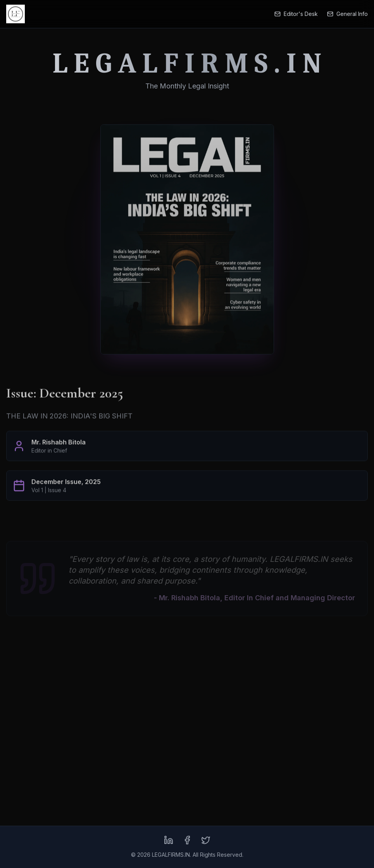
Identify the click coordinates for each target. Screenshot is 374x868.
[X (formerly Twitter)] (206, 840)
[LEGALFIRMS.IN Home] (16, 14)
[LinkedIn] (169, 840)
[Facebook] (187, 840)
